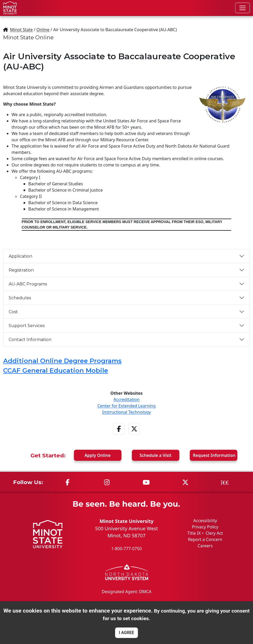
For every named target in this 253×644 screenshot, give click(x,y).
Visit (155, 455)
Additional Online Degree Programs (62, 361)
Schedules (20, 298)
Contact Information (30, 340)
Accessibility (205, 521)
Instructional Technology (126, 412)
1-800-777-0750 (126, 549)
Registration (21, 270)
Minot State (21, 30)
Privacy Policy (205, 527)
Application (20, 256)
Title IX (194, 533)
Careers (205, 546)
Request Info (214, 455)
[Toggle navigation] (243, 8)
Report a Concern (205, 539)
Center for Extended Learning (126, 406)
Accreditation (126, 399)
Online (43, 30)
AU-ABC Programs (28, 284)
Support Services (27, 326)
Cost (13, 312)
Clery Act (214, 533)
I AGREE (126, 633)
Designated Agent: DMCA (127, 592)
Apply (98, 455)
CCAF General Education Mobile (56, 370)
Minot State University (126, 521)
